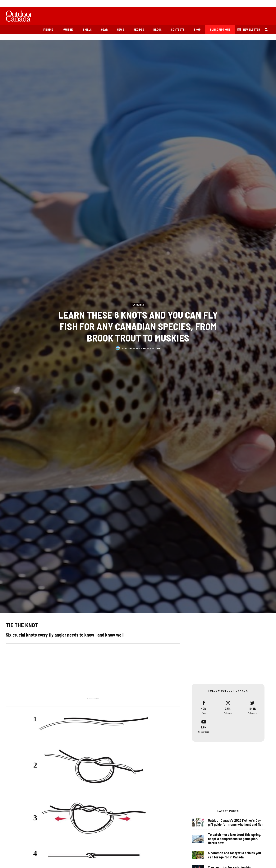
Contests (178, 29)
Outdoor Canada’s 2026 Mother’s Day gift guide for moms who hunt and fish (236, 824)
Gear (104, 29)
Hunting (68, 29)
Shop (197, 29)
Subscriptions (220, 29)
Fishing (48, 29)
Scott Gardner (131, 348)
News (121, 29)
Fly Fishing (138, 305)
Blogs (158, 29)
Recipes (139, 29)
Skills (87, 29)
